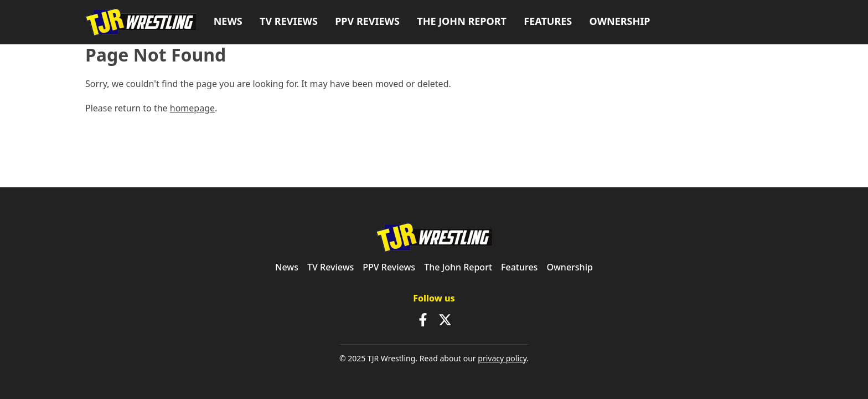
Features (548, 21)
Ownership (620, 21)
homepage (192, 108)
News (228, 21)
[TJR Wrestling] (141, 22)
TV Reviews (289, 21)
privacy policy (502, 358)
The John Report (462, 21)
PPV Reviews (367, 21)
